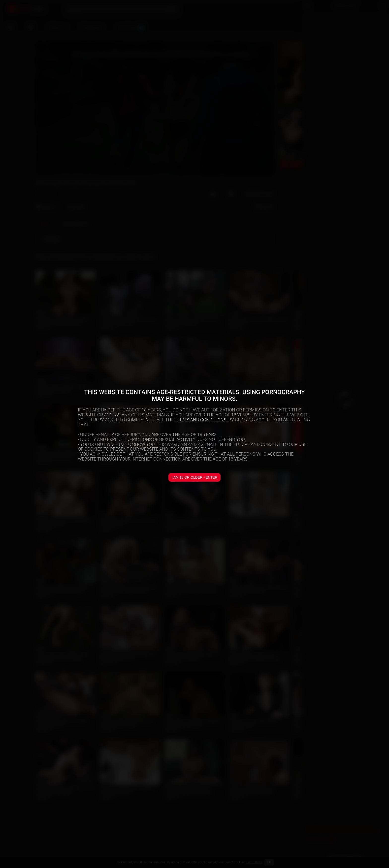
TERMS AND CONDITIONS (201, 420)
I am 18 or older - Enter (194, 477)
